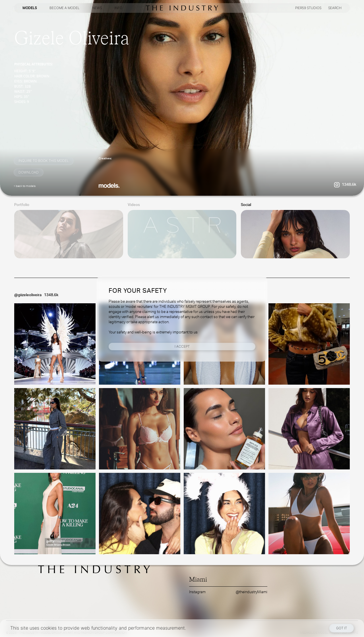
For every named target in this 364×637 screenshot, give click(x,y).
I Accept (182, 346)
